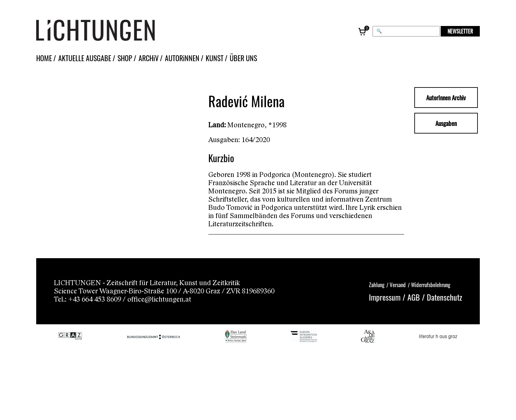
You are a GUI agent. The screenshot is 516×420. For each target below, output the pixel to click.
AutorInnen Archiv (446, 98)
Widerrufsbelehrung (431, 285)
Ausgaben (446, 123)
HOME (44, 58)
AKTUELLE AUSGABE (85, 58)
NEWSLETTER (460, 31)
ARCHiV (149, 58)
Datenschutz (444, 297)
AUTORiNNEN (182, 58)
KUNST (215, 58)
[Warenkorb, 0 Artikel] (363, 31)
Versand (398, 285)
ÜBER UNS (243, 58)
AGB (414, 297)
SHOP (125, 58)
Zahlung (377, 285)
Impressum (385, 297)
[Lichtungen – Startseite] (110, 31)
